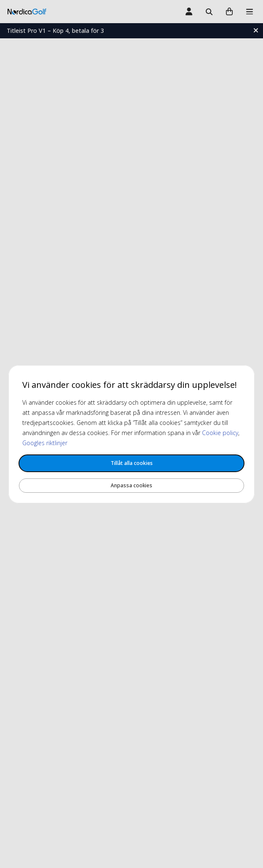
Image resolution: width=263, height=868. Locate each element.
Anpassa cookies (131, 485)
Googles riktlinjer (45, 443)
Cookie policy (220, 433)
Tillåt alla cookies (132, 463)
